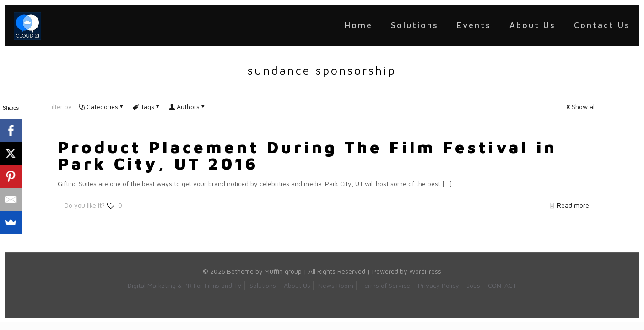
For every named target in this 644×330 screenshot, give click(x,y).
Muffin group (283, 271)
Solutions (263, 285)
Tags (147, 107)
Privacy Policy (438, 285)
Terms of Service (386, 285)
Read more (573, 205)
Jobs (474, 285)
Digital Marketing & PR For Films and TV (185, 285)
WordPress (425, 271)
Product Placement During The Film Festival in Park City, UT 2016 (307, 155)
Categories (102, 107)
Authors (187, 107)
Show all (581, 107)
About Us (297, 285)
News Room (336, 285)
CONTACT (502, 285)
